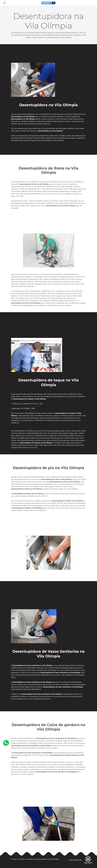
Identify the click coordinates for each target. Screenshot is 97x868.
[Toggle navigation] (5, 3)
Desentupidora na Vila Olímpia (47, 859)
